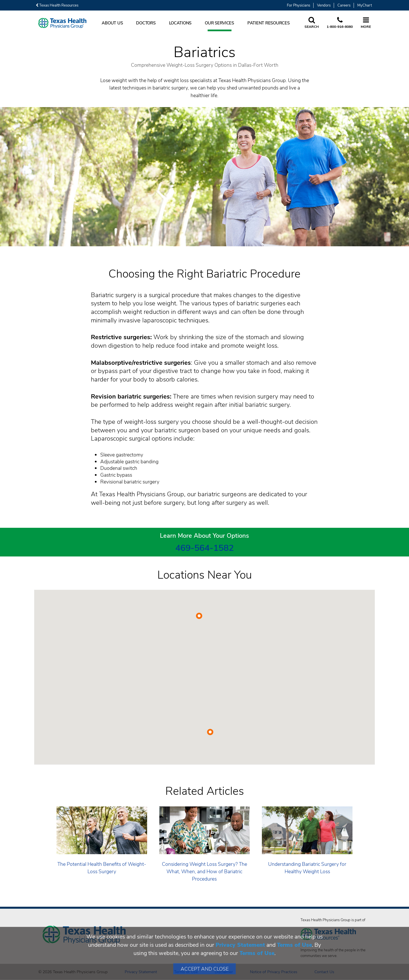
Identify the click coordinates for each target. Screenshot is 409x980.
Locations (180, 23)
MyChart (365, 5)
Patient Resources (269, 23)
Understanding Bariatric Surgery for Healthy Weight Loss (307, 868)
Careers (344, 5)
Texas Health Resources (57, 5)
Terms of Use (294, 945)
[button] (199, 616)
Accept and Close (205, 969)
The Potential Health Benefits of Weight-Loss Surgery (102, 868)
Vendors (324, 5)
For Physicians (299, 5)
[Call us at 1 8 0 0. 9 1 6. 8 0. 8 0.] (340, 23)
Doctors (146, 23)
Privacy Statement (240, 945)
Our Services (219, 23)
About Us (112, 23)
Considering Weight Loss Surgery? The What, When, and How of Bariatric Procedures (204, 872)
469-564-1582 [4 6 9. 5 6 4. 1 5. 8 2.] (204, 548)
